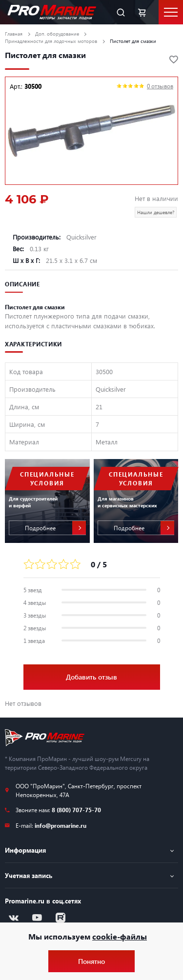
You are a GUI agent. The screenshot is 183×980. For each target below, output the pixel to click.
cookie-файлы (120, 936)
